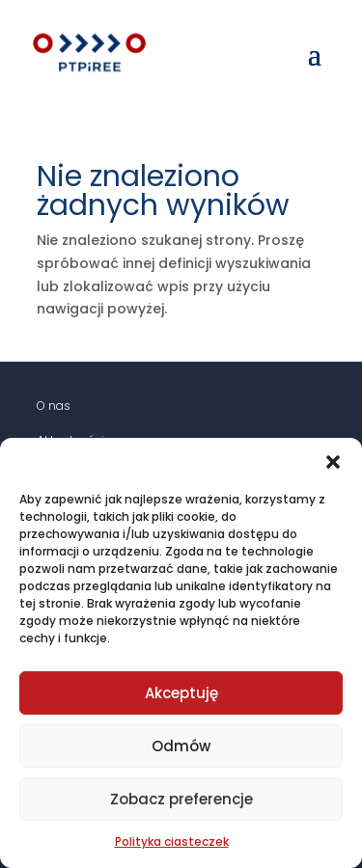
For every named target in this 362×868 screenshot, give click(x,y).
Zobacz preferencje (181, 799)
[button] (333, 462)
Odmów (181, 746)
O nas (54, 406)
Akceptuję (181, 693)
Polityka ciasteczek (172, 841)
